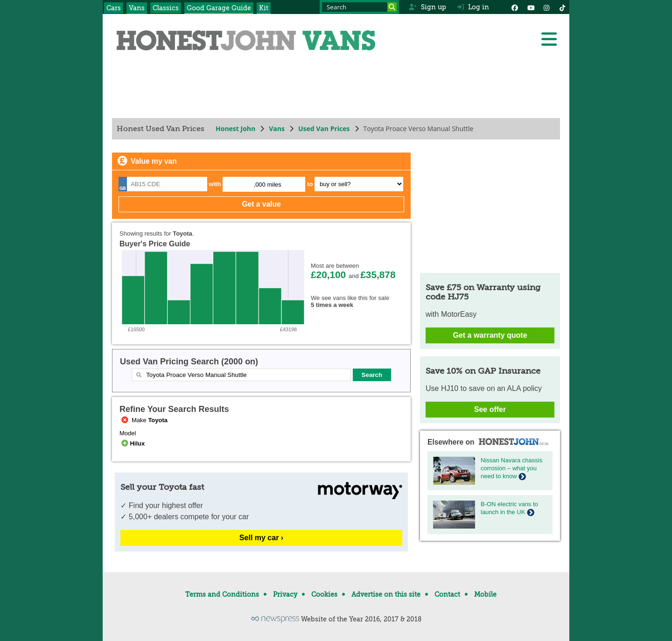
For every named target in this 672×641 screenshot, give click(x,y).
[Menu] (549, 39)
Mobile (485, 594)
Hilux (132, 443)
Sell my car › (261, 538)
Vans (137, 8)
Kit (264, 8)
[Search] (392, 7)
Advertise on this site (386, 594)
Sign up (427, 7)
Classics (166, 8)
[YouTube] (531, 7)
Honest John (235, 129)
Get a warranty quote (490, 335)
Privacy (285, 594)
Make (143, 420)
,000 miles (268, 185)
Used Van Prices (324, 129)
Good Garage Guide (219, 8)
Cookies (324, 594)
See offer (490, 409)
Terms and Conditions (222, 594)
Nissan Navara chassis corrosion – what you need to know (511, 468)
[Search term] (359, 7)
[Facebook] (515, 7)
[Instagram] (546, 7)
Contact (447, 594)
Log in (473, 7)
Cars (114, 8)
